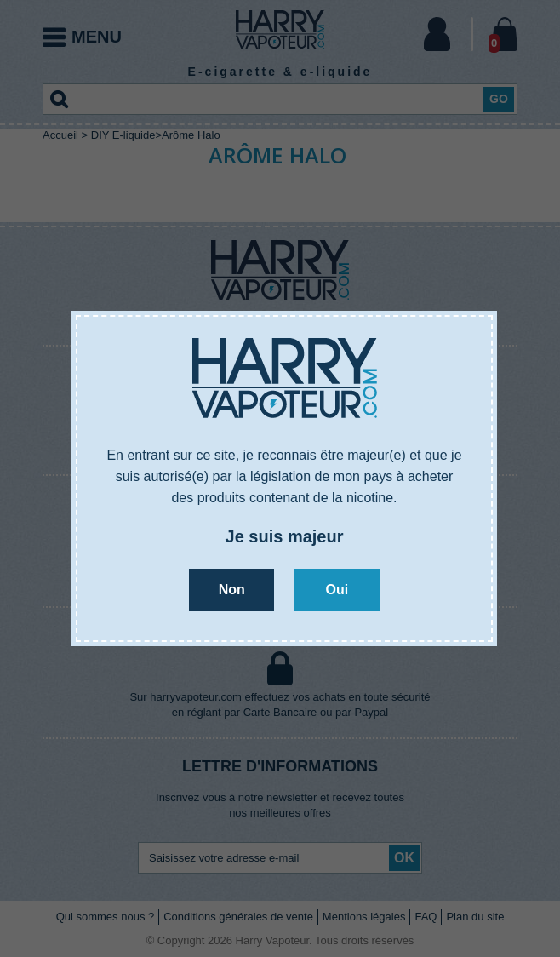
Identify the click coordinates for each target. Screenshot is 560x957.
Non (232, 590)
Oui (337, 590)
